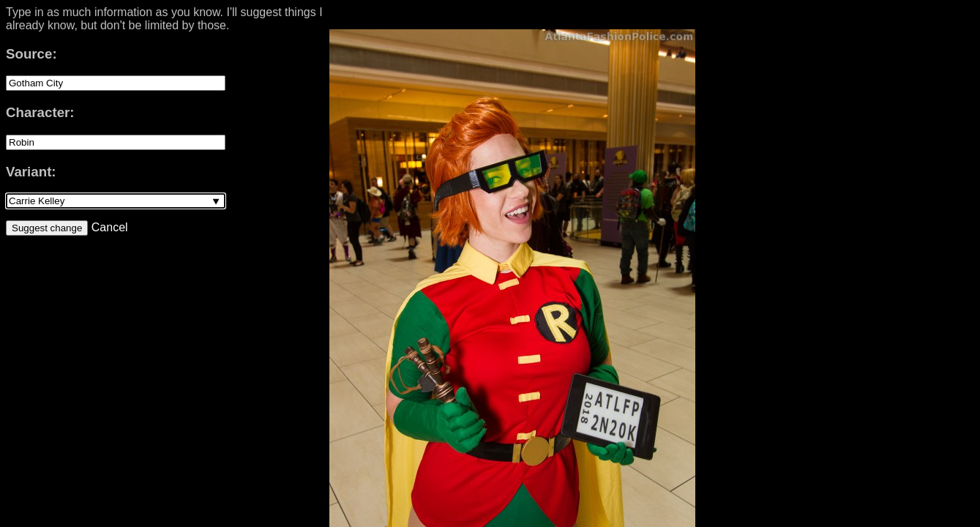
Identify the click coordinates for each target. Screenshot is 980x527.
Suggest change (47, 228)
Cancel (108, 227)
